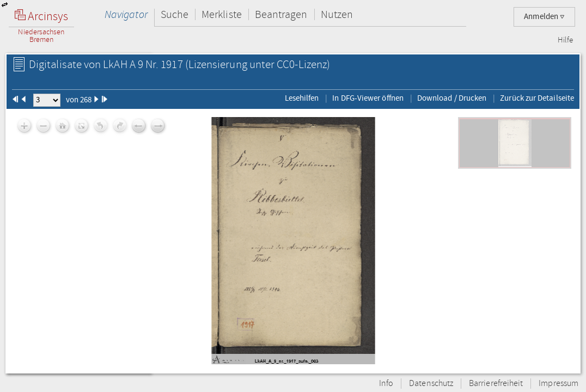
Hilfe (565, 40)
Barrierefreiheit (496, 384)
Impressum (558, 384)
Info (386, 384)
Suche (175, 14)
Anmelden (544, 17)
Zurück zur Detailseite (537, 98)
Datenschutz (431, 384)
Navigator (126, 14)
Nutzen (337, 14)
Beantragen (281, 14)
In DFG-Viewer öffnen (368, 98)
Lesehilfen (302, 98)
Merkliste (222, 14)
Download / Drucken (452, 98)
